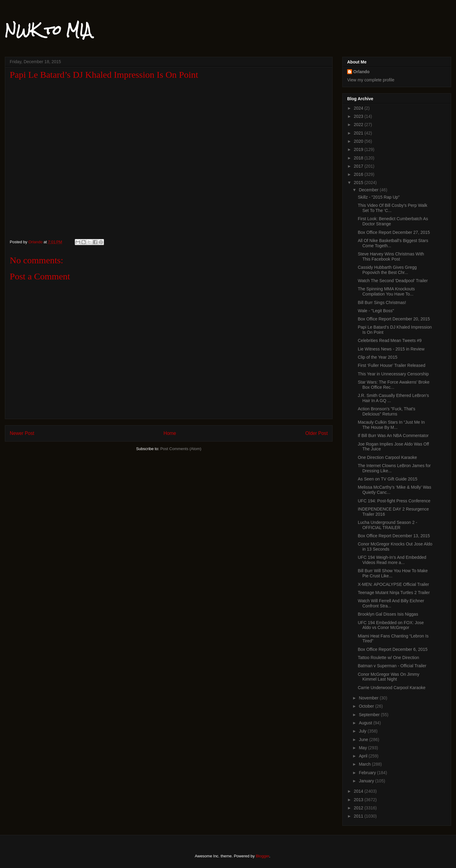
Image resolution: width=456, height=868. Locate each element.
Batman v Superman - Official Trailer (392, 666)
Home (170, 433)
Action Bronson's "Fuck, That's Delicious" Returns (387, 411)
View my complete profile (371, 80)
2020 (359, 141)
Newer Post (22, 433)
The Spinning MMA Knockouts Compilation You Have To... (386, 291)
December (369, 190)
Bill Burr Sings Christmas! (382, 302)
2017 (359, 166)
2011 (359, 816)
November (369, 698)
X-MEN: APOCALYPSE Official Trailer (393, 584)
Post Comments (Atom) (181, 449)
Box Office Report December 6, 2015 (393, 649)
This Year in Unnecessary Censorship (393, 374)
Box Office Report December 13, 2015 (394, 536)
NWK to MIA (48, 30)
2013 (359, 800)
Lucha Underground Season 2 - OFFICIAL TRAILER (387, 525)
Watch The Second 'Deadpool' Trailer (393, 281)
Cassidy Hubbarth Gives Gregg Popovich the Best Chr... (387, 270)
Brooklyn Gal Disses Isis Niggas (388, 614)
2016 (359, 174)
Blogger (262, 856)
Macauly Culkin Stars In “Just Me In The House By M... (391, 425)
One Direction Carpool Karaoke (387, 457)
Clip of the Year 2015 (378, 357)
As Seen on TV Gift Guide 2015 (388, 479)
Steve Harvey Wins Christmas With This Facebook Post (391, 256)
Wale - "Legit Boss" (376, 311)
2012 (359, 808)
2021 (359, 133)
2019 (359, 149)
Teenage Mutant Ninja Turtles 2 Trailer (394, 593)
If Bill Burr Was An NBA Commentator (393, 436)
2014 (359, 791)
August (366, 723)
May (363, 748)
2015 (359, 183)
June (364, 740)
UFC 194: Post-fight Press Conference (394, 501)
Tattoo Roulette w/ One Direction (389, 658)
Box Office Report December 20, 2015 (394, 319)
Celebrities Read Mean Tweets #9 (390, 340)
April (364, 756)
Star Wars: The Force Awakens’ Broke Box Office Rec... (394, 385)
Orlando (361, 72)
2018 (359, 158)
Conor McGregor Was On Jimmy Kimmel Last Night (389, 677)
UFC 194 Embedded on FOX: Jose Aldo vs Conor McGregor (391, 625)
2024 (359, 108)
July (363, 731)
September (370, 715)
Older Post (316, 433)
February (368, 773)
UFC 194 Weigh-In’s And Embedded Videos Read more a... (392, 560)
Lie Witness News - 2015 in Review (391, 349)
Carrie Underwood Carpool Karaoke (392, 688)
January (367, 781)
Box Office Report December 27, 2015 (394, 232)
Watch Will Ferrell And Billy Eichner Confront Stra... (391, 603)
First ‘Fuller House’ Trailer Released (392, 365)
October (367, 706)
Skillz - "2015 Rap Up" (379, 197)
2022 (359, 125)
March (365, 764)
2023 (359, 116)
